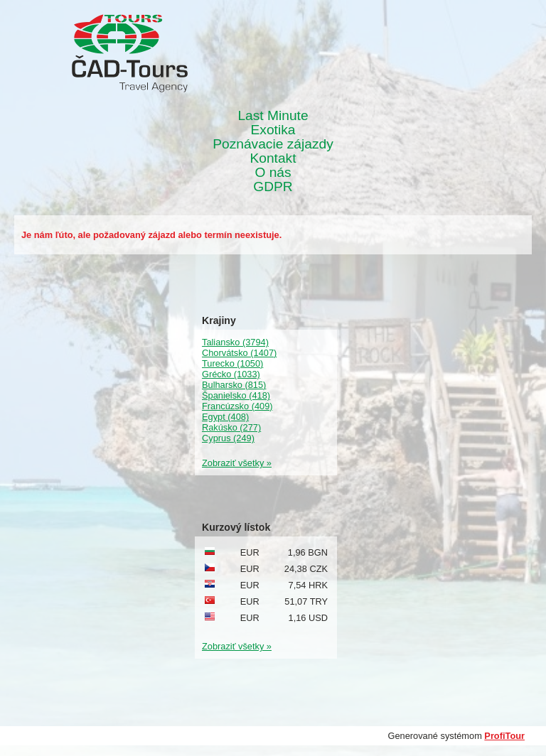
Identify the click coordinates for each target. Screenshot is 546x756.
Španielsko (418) (236, 395)
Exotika (273, 130)
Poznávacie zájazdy (273, 144)
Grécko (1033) (231, 374)
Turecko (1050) (232, 363)
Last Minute (273, 116)
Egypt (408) (225, 417)
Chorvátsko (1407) (239, 353)
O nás (273, 173)
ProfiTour (504, 736)
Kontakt (273, 158)
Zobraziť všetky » (237, 463)
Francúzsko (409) (237, 406)
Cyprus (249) (228, 438)
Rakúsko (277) (231, 427)
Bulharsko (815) (234, 385)
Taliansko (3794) (235, 342)
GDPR (273, 187)
